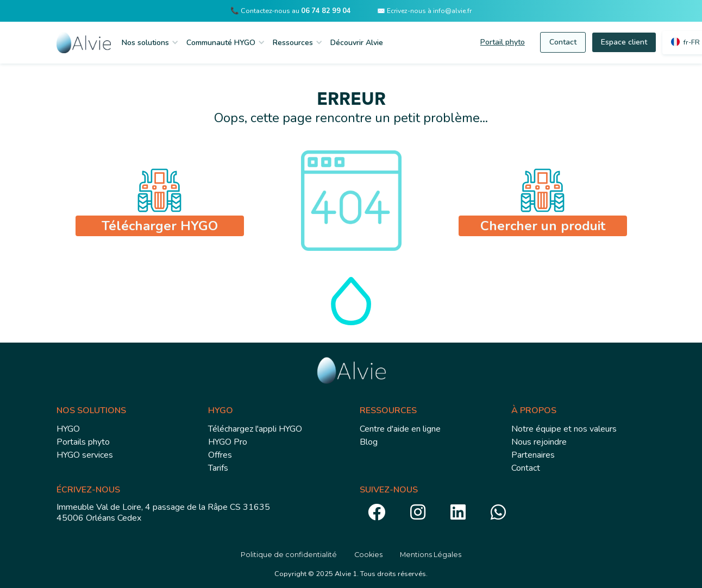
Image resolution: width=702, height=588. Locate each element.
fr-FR (692, 42)
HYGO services (85, 455)
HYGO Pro (228, 442)
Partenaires (533, 455)
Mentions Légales (431, 555)
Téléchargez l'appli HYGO (255, 429)
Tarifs (218, 468)
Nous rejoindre (539, 442)
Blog (369, 442)
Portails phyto (83, 442)
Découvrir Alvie (357, 43)
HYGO (68, 429)
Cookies (368, 555)
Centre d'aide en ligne (400, 429)
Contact (563, 42)
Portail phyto (503, 42)
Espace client (624, 42)
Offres (220, 455)
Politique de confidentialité (289, 555)
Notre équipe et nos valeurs (564, 429)
